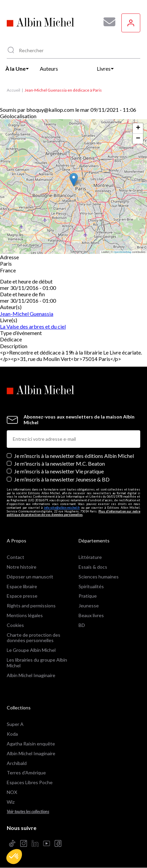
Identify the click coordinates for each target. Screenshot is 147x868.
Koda (12, 734)
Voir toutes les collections (28, 812)
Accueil (13, 90)
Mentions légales (25, 615)
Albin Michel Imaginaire (31, 675)
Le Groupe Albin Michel (31, 650)
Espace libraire (22, 586)
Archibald (17, 763)
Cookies (15, 625)
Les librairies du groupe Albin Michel (37, 663)
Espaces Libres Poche (30, 782)
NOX (12, 792)
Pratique (88, 596)
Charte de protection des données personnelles (34, 638)
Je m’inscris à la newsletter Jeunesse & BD (62, 479)
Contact (16, 557)
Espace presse (22, 596)
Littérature (90, 557)
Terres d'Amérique (26, 773)
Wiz (11, 802)
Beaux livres (91, 615)
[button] (14, 857)
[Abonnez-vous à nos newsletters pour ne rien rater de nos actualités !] (107, 22)
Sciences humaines (99, 577)
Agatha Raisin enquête (31, 744)
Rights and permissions (31, 606)
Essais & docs (93, 567)
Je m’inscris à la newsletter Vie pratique (59, 471)
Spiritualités (91, 586)
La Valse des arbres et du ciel (33, 326)
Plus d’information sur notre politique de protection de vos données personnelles (73, 513)
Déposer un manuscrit (30, 577)
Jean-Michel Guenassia (27, 314)
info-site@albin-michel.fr (62, 508)
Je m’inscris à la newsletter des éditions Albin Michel (74, 456)
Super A (15, 724)
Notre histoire (22, 567)
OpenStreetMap (123, 252)
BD (82, 625)
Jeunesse (89, 606)
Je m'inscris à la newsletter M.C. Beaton (60, 463)
